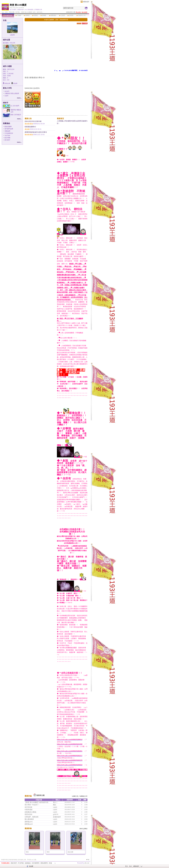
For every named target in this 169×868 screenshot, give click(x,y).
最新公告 (28, 118)
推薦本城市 (21, 10)
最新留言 (60, 118)
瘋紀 (55, 805)
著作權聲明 (36, 863)
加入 (131, 866)
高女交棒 (70, 852)
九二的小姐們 (15, 106)
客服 (50, 863)
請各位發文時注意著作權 (33, 121)
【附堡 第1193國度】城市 (28, 12)
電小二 (55, 802)
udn (3, 12)
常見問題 (21, 863)
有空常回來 (28, 807)
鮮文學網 (7, 138)
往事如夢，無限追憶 (32, 817)
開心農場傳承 (29, 819)
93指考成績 (29, 810)
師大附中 (7, 140)
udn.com (87, 863)
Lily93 (12, 35)
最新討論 (28, 796)
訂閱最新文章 (38, 10)
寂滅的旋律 (57, 817)
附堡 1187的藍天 (16, 115)
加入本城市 (13, 10)
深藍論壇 (7, 131)
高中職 (17, 12)
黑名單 (15, 83)
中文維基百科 (9, 133)
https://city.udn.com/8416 (17, 8)
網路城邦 (86, 2)
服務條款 (28, 863)
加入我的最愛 (29, 10)
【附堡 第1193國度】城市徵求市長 (36, 802)
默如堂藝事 (8, 127)
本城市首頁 (8, 15)
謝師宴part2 (29, 824)
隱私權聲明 (44, 863)
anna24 (7, 91)
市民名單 (7, 83)
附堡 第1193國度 (18, 5)
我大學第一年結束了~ (32, 805)
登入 (127, 866)
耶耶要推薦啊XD (30, 127)
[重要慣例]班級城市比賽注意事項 (36, 132)
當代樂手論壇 (9, 129)
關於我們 (14, 863)
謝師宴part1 (29, 822)
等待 (27, 852)
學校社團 (12, 12)
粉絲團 (31, 866)
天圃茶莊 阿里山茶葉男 (12, 93)
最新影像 (28, 828)
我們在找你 (28, 814)
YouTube (7, 136)
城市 (6, 12)
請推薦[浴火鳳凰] (30, 812)
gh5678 (56, 814)
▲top (88, 859)
